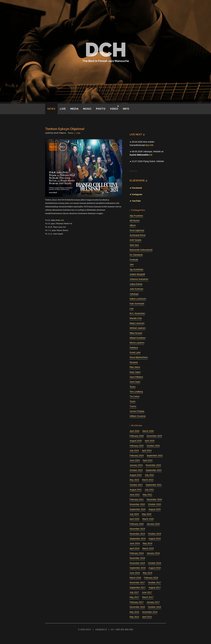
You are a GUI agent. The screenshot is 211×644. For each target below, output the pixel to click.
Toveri (133, 401)
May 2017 (134, 597)
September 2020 (138, 509)
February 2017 (137, 602)
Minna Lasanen (137, 343)
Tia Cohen (135, 396)
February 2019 (137, 553)
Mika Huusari (136, 333)
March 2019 (148, 548)
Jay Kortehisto (136, 269)
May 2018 (148, 573)
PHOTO (101, 109)
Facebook (137, 188)
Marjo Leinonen (137, 323)
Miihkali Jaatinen (138, 328)
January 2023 (136, 465)
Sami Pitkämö (136, 377)
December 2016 (137, 607)
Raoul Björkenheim (139, 357)
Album (133, 225)
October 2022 (136, 470)
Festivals (134, 260)
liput (147, 145)
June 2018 (135, 573)
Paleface (134, 348)
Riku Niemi (135, 367)
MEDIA (74, 109)
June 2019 (135, 543)
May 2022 (134, 480)
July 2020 (134, 514)
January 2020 (153, 524)
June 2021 (135, 495)
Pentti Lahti (135, 353)
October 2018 (154, 563)
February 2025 (137, 446)
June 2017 (147, 592)
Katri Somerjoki (137, 304)
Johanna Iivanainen (139, 279)
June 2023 (135, 460)
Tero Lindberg (136, 392)
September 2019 (138, 539)
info (152, 145)
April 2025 (150, 441)
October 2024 (153, 446)
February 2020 (137, 524)
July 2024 (134, 451)
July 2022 (149, 475)
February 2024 (137, 456)
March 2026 (148, 431)
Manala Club (136, 318)
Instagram (137, 194)
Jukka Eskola (136, 284)
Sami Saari (135, 382)
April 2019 (134, 548)
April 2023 (148, 460)
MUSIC (87, 109)
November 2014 (150, 612)
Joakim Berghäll (137, 274)
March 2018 (135, 578)
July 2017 (134, 592)
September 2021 (154, 485)
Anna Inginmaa (137, 230)
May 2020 (147, 514)
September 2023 (155, 456)
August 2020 (155, 509)
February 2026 (137, 436)
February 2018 (151, 578)
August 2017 (155, 588)
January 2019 (153, 553)
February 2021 (137, 499)
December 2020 (154, 499)
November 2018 (137, 563)
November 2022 (153, 465)
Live (78, 133)
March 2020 (148, 519)
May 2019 (148, 543)
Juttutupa (134, 294)
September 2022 (154, 470)
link (62, 220)
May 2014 (134, 617)
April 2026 (134, 431)
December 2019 (137, 529)
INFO (126, 109)
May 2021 (148, 495)
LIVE (63, 109)
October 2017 (154, 583)
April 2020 (134, 519)
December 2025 (154, 436)
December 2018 (137, 558)
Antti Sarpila (135, 240)
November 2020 (137, 504)
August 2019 (155, 539)
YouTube (136, 201)
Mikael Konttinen (138, 338)
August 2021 (136, 490)
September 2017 (138, 588)
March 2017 (148, 597)
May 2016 (134, 612)
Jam (132, 264)
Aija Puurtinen (136, 216)
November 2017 (137, 583)
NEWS (51, 109)
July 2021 (149, 490)
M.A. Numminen (137, 313)
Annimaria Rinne (138, 235)
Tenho (71, 133)
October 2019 (154, 534)
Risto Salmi (135, 372)
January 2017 (153, 602)
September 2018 (138, 568)
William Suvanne (138, 416)
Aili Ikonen (135, 221)
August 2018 (155, 568)
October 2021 (136, 485)
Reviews (134, 362)
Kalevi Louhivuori (138, 299)
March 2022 (148, 480)
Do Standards (136, 255)
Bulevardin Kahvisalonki (141, 250)
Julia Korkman (136, 289)
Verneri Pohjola (137, 411)
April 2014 (147, 617)
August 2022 (136, 475)
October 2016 (154, 607)
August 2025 (136, 441)
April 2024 (147, 451)
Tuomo (133, 406)
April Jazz (134, 245)
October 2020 (154, 504)
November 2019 (137, 534)
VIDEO (114, 109)
